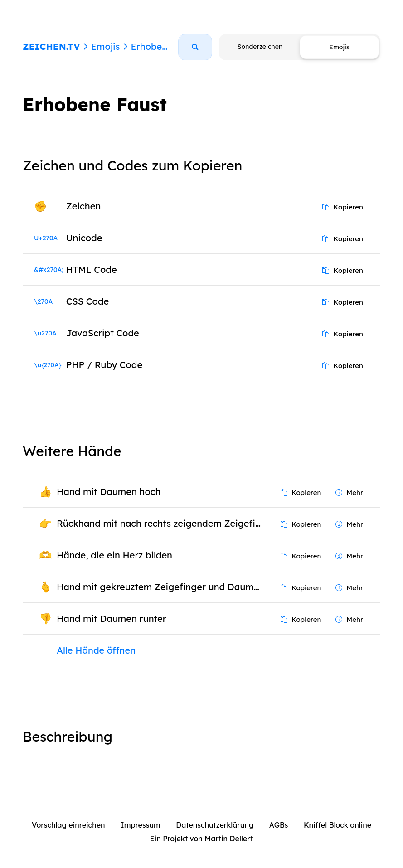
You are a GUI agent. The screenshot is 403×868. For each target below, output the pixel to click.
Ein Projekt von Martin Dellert (201, 839)
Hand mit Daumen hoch (109, 492)
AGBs (279, 825)
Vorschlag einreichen (68, 825)
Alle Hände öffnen (96, 650)
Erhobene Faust (165, 46)
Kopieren (343, 207)
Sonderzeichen (260, 47)
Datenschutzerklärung (215, 825)
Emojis (105, 46)
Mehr (349, 492)
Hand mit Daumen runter (112, 618)
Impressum (141, 825)
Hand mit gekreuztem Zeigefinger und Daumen (160, 587)
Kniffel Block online (337, 825)
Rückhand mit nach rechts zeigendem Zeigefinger (162, 523)
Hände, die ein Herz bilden (114, 555)
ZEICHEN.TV (51, 46)
